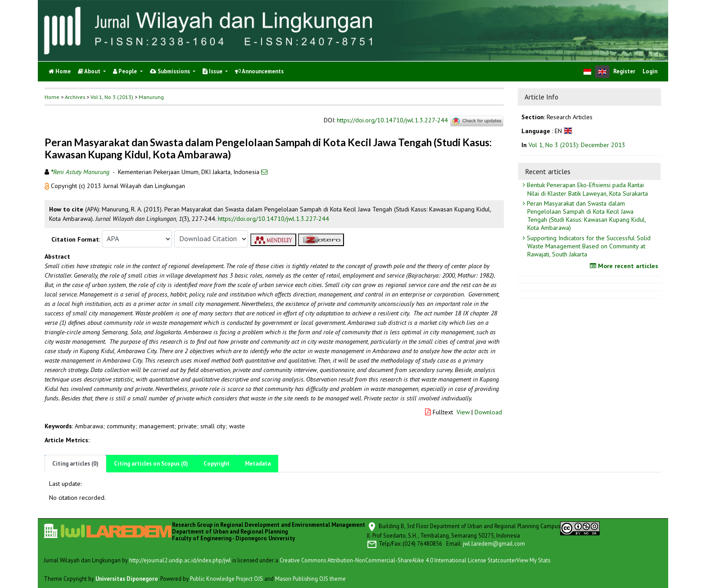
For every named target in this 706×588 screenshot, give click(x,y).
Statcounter (502, 560)
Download (488, 412)
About (90, 71)
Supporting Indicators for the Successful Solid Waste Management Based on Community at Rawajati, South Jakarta (588, 246)
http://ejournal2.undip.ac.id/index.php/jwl (180, 560)
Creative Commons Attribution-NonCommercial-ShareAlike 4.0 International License (383, 560)
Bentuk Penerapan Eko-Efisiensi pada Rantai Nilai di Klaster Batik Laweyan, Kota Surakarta (586, 189)
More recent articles (625, 266)
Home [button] (52, 97)
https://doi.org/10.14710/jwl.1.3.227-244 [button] (274, 219)
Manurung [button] (151, 97)
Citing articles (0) (75, 464)
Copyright (217, 464)
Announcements (259, 71)
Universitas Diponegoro (127, 579)
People (126, 71)
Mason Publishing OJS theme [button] (310, 579)
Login (650, 71)
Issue (213, 71)
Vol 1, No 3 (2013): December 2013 (577, 145)
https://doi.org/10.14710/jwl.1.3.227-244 (392, 120)
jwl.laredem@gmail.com (494, 543)
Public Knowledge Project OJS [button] (226, 579)
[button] (48, 186)
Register (624, 71)
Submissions (171, 71)
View (463, 412)
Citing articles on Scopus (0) (151, 464)
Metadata (258, 464)
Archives (75, 97)
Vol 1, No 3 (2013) (112, 97)
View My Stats (533, 560)
